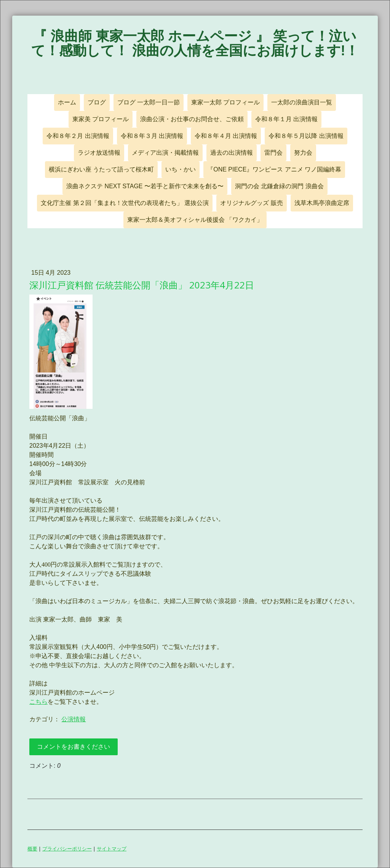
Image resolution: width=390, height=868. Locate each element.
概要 (32, 849)
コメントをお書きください (74, 747)
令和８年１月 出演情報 (286, 119)
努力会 (303, 153)
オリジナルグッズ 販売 (251, 203)
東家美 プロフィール (101, 119)
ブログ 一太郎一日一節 (149, 102)
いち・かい (181, 169)
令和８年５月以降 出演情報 (306, 136)
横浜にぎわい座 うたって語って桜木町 (101, 169)
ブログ (97, 102)
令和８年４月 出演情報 (226, 136)
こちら (38, 702)
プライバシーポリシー (67, 849)
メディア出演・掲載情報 (165, 153)
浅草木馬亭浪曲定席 (322, 203)
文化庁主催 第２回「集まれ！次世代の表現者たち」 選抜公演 (125, 203)
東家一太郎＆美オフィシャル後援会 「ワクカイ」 (195, 220)
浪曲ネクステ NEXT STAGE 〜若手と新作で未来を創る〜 (145, 186)
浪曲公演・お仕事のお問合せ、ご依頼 (192, 119)
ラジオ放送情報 (99, 153)
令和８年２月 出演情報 (78, 136)
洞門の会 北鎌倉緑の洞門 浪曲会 (279, 186)
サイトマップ (112, 849)
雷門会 (273, 153)
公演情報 (74, 719)
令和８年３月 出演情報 (152, 136)
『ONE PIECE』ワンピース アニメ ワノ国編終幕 (274, 169)
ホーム (67, 102)
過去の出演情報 (232, 153)
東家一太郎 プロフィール (225, 102)
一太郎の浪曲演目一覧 (302, 102)
